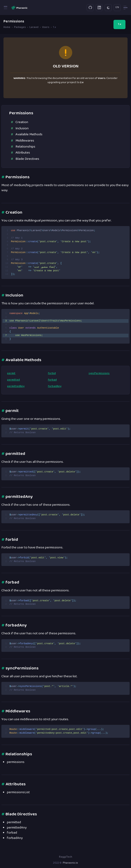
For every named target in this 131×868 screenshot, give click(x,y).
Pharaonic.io (70, 863)
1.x (119, 24)
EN (117, 7)
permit (11, 374)
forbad (52, 380)
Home (7, 27)
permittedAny (16, 387)
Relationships (25, 147)
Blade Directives (27, 159)
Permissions (15, 177)
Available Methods (29, 135)
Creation (22, 122)
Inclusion (22, 129)
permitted (13, 380)
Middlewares (25, 141)
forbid (52, 374)
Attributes (23, 153)
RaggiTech (66, 857)
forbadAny (55, 387)
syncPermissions (99, 374)
